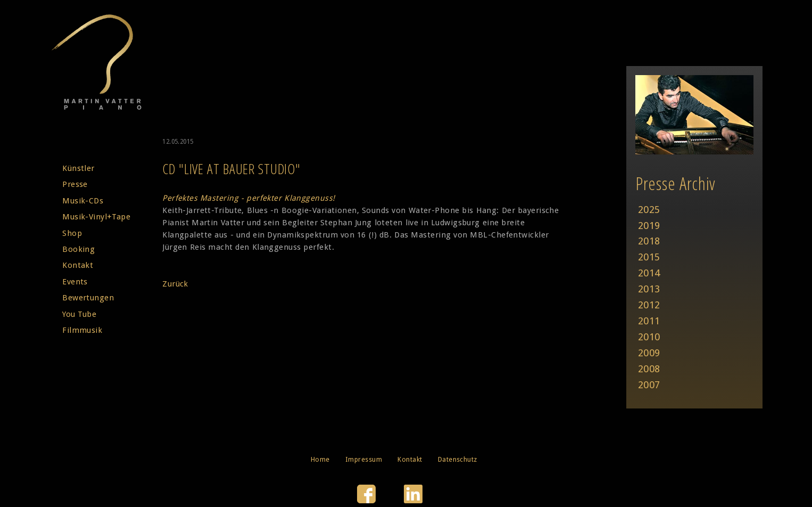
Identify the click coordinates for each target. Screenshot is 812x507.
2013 (649, 289)
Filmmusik (82, 330)
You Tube (79, 314)
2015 (649, 257)
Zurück (175, 284)
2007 (649, 385)
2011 (649, 321)
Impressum (364, 459)
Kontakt (78, 265)
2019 (649, 226)
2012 (649, 305)
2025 (649, 210)
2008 (649, 369)
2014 (649, 273)
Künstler (78, 168)
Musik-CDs (83, 201)
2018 (649, 241)
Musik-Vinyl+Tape (96, 217)
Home (320, 459)
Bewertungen (88, 298)
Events (75, 282)
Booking (78, 249)
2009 (649, 353)
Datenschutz (458, 459)
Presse (75, 184)
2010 (649, 337)
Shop (72, 233)
